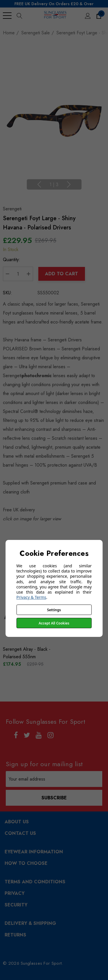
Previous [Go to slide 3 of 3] (39, 184)
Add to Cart (61, 274)
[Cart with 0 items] (98, 16)
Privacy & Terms (31, 597)
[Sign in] (87, 16)
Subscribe (54, 798)
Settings (54, 610)
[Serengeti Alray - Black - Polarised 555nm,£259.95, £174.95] (27, 653)
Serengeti (12, 209)
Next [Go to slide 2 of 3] (69, 184)
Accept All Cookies (54, 623)
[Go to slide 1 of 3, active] (54, 185)
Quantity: (12, 260)
